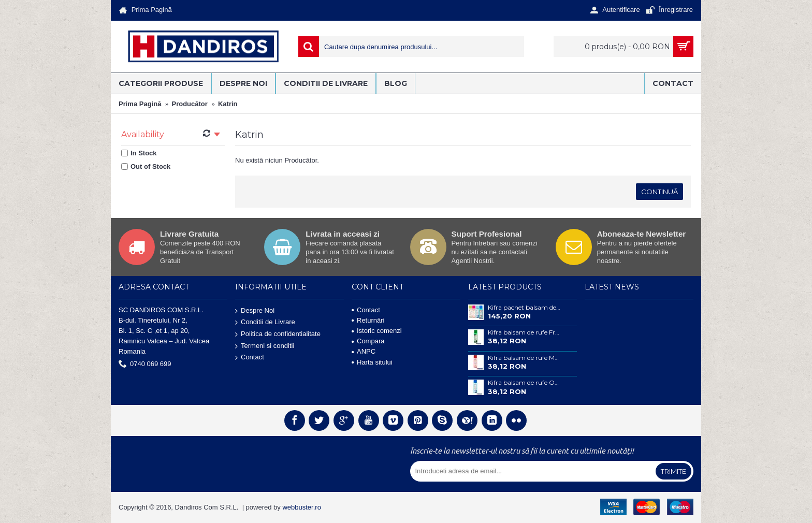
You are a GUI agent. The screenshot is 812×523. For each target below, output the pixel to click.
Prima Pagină (140, 104)
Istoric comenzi (377, 331)
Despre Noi (255, 310)
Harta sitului (372, 362)
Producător (190, 104)
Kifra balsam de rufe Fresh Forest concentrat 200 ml (525, 332)
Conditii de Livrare (265, 322)
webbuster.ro (301, 507)
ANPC (364, 351)
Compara (368, 341)
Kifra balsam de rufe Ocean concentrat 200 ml (525, 383)
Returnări (368, 320)
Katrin (228, 104)
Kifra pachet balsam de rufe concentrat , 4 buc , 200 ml (525, 308)
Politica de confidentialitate (278, 334)
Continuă (659, 192)
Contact (250, 358)
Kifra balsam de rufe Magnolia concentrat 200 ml (525, 358)
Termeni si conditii (265, 346)
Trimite (673, 471)
